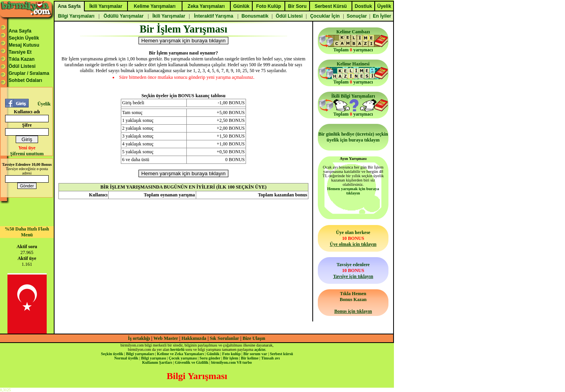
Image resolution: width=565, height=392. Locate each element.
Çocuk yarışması (183, 358)
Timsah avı (271, 358)
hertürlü (177, 349)
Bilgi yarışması (153, 358)
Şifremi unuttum (27, 154)
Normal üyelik (126, 358)
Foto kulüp (231, 354)
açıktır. (260, 349)
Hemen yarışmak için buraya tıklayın (353, 191)
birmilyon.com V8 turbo (231, 362)
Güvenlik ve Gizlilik (192, 362)
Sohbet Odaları (25, 80)
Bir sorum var (255, 354)
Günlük (213, 354)
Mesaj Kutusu (24, 45)
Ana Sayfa (20, 31)
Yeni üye (27, 148)
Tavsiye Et (20, 52)
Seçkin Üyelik (24, 38)
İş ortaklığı (139, 338)
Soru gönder (210, 358)
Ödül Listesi (22, 66)
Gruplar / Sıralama (29, 73)
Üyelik (44, 104)
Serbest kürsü (282, 354)
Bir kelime (250, 358)
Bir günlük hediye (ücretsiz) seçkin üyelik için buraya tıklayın (353, 137)
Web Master (166, 338)
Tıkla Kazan (22, 59)
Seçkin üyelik (112, 354)
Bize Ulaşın (254, 338)
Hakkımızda (194, 338)
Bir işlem (231, 358)
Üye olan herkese (353, 238)
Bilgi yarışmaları (140, 354)
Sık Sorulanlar (225, 338)
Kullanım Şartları (157, 362)
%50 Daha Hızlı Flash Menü (27, 232)
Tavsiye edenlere (353, 270)
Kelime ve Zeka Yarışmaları (180, 354)
